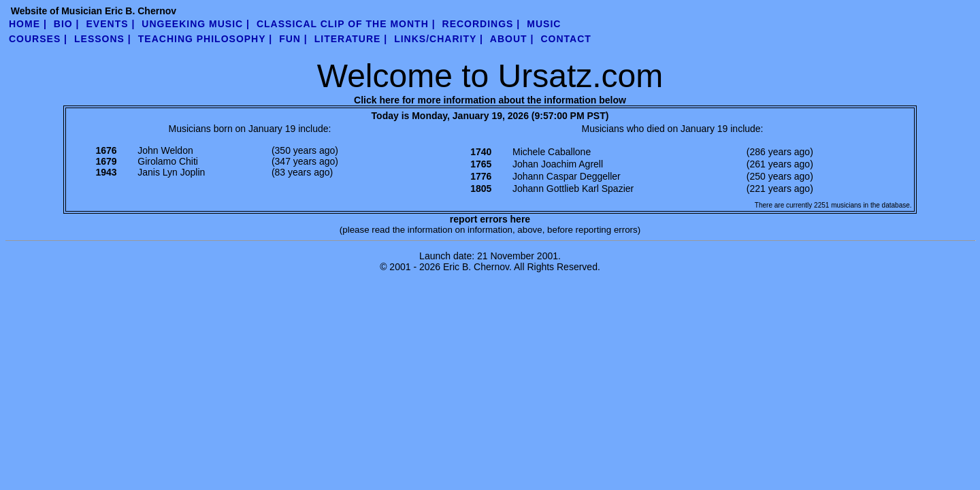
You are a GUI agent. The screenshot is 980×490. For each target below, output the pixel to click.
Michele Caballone (552, 152)
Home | (28, 24)
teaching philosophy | (205, 39)
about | (512, 39)
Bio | (67, 24)
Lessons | (103, 39)
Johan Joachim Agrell (558, 164)
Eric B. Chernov (476, 267)
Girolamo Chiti (168, 161)
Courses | (38, 39)
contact (566, 39)
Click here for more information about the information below (490, 100)
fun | (293, 39)
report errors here (490, 219)
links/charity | (439, 39)
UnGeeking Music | (196, 24)
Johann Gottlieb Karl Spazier (573, 189)
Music (544, 24)
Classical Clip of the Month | (346, 24)
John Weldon (165, 150)
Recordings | (481, 24)
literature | (351, 39)
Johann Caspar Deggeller (567, 176)
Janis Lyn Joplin (171, 172)
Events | (111, 24)
